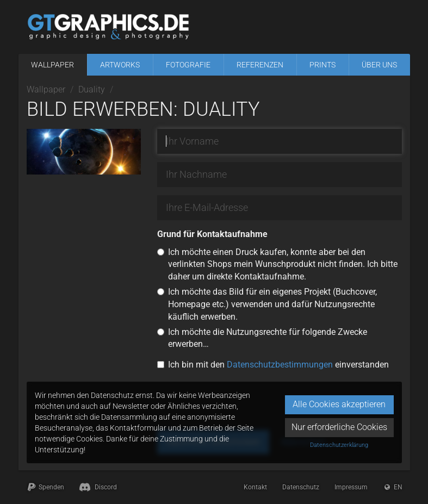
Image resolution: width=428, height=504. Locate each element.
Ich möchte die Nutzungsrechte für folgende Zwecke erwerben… (268, 338)
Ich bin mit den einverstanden (278, 365)
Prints (322, 65)
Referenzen (260, 65)
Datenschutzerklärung (339, 445)
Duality (92, 89)
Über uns (379, 65)
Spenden (45, 487)
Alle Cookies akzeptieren (339, 404)
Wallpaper (52, 65)
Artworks (120, 65)
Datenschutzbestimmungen (280, 365)
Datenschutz (301, 487)
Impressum (351, 487)
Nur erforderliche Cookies (339, 427)
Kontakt (255, 487)
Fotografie (188, 65)
